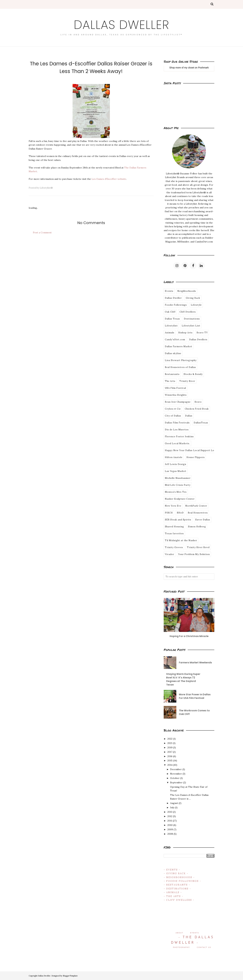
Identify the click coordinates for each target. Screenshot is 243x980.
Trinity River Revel (198, 547)
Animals (170, 333)
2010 (170, 825)
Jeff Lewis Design (175, 464)
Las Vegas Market (176, 471)
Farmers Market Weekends (195, 663)
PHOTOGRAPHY (181, 947)
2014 (170, 765)
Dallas (189, 416)
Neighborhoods (187, 291)
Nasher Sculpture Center (180, 499)
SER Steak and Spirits (178, 520)
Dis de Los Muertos (177, 430)
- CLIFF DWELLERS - (179, 900)
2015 (170, 761)
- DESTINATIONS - (177, 889)
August (174, 803)
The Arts (170, 381)
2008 (170, 834)
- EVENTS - (172, 870)
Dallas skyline (173, 353)
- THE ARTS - (173, 896)
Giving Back (193, 298)
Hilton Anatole (174, 457)
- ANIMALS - (173, 892)
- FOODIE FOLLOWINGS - (182, 881)
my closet (189, 68)
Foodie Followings (176, 305)
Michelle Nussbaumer (178, 478)
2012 (170, 816)
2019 (170, 748)
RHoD (180, 513)
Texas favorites (174, 534)
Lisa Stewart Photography (181, 360)
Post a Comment (42, 232)
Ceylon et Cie (173, 409)
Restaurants (172, 374)
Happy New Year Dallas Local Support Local (191, 450)
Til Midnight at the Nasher (181, 540)
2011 (170, 821)
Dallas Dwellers (198, 340)
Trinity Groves (174, 547)
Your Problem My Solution (194, 554)
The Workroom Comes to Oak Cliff (194, 712)
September (176, 782)
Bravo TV (202, 333)
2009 (170, 829)
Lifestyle (196, 305)
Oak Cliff (170, 312)
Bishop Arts (185, 333)
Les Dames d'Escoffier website (109, 179)
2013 (170, 812)
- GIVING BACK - (176, 873)
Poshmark (203, 68)
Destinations (192, 319)
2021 (170, 743)
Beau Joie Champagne (178, 402)
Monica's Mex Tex (176, 492)
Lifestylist (171, 326)
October (175, 778)
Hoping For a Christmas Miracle (189, 636)
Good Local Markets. (177, 443)
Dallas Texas (172, 319)
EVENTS (195, 933)
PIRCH (169, 513)
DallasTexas (201, 423)
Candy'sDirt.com (175, 340)
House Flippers (196, 457)
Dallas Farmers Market (179, 346)
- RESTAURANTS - (177, 885)
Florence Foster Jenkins (179, 437)
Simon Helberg (197, 527)
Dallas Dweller (122, 25)
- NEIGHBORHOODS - (179, 877)
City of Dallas (173, 416)
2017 (170, 752)
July (172, 807)
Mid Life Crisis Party (178, 485)
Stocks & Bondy (193, 374)
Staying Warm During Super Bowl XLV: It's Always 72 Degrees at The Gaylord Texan (183, 679)
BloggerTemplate (70, 976)
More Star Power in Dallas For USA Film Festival (195, 696)
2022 (170, 739)
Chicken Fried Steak (197, 409)
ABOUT (179, 933)
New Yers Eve (173, 506)
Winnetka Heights (176, 395)
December (176, 769)
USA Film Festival (175, 388)
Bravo (198, 402)
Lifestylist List (191, 326)
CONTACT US (204, 947)
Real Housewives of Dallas (180, 367)
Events (169, 291)
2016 (170, 756)
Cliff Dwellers (188, 312)
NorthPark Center (196, 506)
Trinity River (187, 381)
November (176, 774)
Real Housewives (198, 513)
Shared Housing (174, 527)
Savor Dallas (203, 520)
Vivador (170, 554)
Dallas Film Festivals (177, 423)
